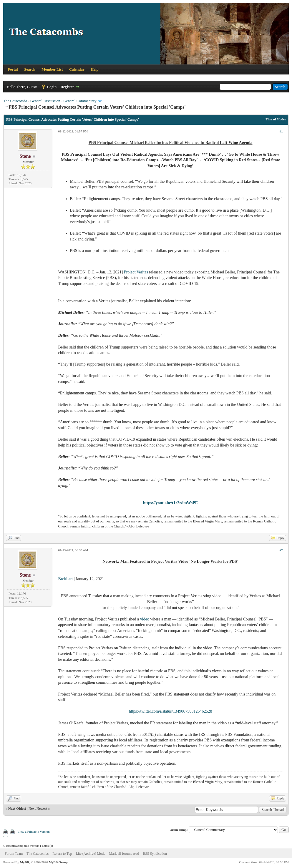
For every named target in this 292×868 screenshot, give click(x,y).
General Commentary (80, 101)
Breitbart (66, 579)
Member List (52, 69)
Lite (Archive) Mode (91, 854)
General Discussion (45, 101)
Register (67, 87)
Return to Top (62, 854)
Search (30, 69)
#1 (281, 131)
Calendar (77, 69)
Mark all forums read (124, 854)
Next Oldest (17, 809)
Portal (13, 69)
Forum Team (14, 854)
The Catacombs (15, 101)
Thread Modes (276, 119)
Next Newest (38, 809)
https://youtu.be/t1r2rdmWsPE (170, 503)
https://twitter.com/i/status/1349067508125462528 (171, 711)
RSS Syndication (155, 854)
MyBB (25, 862)
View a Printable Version (33, 832)
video (145, 619)
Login (52, 87)
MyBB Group (58, 862)
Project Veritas (136, 272)
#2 (281, 550)
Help (95, 69)
